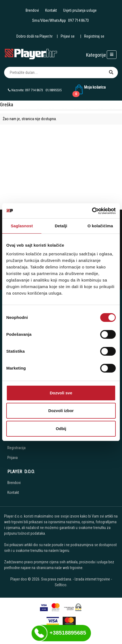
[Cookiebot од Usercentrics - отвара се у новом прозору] (92, 211)
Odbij (61, 429)
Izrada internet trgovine (92, 579)
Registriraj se (94, 36)
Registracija (16, 448)
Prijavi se (68, 36)
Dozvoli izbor (61, 411)
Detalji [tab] (61, 226)
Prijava (13, 458)
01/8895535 (54, 90)
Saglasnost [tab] (22, 226)
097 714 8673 (78, 20)
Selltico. (61, 585)
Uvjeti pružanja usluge (80, 10)
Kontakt (51, 10)
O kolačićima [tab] (100, 226)
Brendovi (32, 10)
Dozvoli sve (61, 393)
